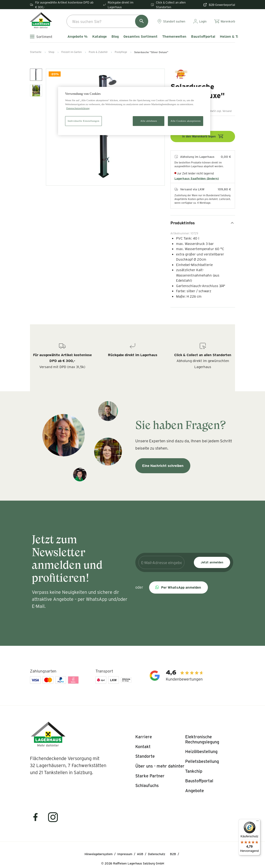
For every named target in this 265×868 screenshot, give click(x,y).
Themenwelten (174, 37)
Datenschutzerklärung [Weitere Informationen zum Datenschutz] (78, 108)
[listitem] (144, 737)
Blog (115, 37)
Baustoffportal (203, 37)
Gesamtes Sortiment (140, 37)
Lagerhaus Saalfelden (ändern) (197, 178)
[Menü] (258, 822)
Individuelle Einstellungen (83, 121)
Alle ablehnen (149, 121)
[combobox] (107, 21)
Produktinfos (203, 223)
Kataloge (99, 37)
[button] (179, 587)
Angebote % (77, 37)
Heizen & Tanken (233, 37)
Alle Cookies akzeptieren (186, 121)
